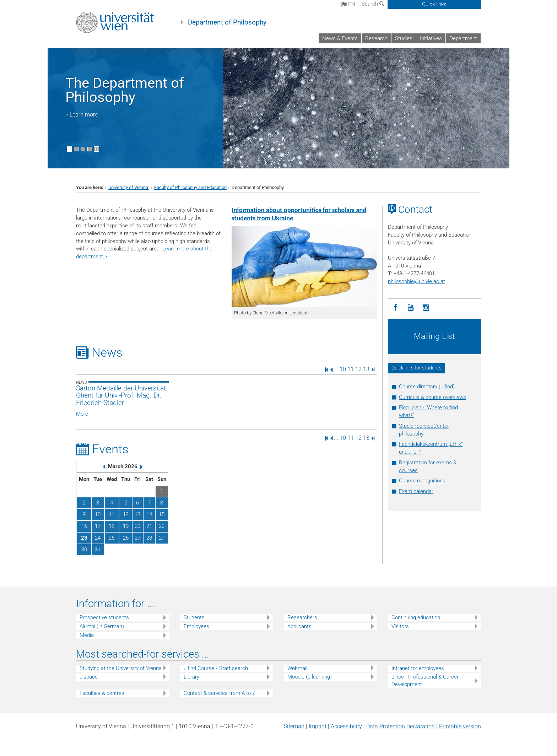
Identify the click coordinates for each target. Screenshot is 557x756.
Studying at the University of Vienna (121, 668)
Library (191, 677)
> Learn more (82, 115)
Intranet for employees (418, 668)
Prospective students (104, 617)
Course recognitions (422, 481)
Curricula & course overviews (432, 397)
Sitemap (294, 726)
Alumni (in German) (102, 626)
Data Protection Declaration (401, 726)
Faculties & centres (102, 693)
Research (376, 38)
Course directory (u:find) (427, 387)
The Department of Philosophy (125, 90)
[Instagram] (426, 308)
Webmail (297, 668)
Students (194, 617)
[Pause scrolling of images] (96, 149)
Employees (196, 626)
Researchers (302, 617)
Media (87, 635)
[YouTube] (411, 308)
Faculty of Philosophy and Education (190, 187)
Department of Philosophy (227, 22)
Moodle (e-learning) (310, 677)
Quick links (434, 4)
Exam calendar (416, 491)
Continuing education (416, 617)
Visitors (400, 626)
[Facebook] (396, 308)
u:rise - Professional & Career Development (425, 681)
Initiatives (431, 38)
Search (373, 4)
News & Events (340, 38)
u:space (89, 677)
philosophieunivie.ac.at (417, 281)
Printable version (460, 726)
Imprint (318, 726)
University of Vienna (129, 187)
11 (351, 369)
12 (358, 369)
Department (463, 38)
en (348, 4)
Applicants (299, 626)
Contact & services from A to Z (220, 693)
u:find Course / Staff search (216, 668)
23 (84, 538)
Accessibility (346, 726)
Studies (404, 38)
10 (343, 369)
